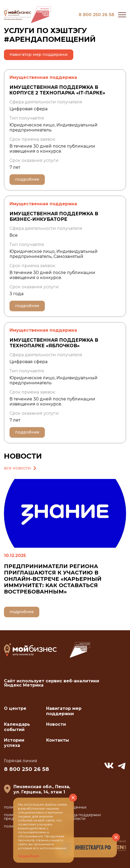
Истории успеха (14, 743)
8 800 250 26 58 (96, 15)
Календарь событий (17, 727)
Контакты (58, 740)
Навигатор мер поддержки (39, 54)
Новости (56, 724)
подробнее (27, 179)
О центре (15, 708)
